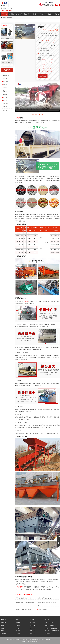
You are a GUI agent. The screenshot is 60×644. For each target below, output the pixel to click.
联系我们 (56, 14)
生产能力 (32, 625)
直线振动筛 (6, 75)
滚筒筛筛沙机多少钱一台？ (45, 598)
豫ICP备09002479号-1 (33, 642)
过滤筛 (5, 94)
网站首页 (4, 14)
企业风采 (32, 634)
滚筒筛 (5, 110)
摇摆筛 (5, 91)
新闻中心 (27, 14)
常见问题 (34, 14)
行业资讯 (18, 631)
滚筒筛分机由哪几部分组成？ (23, 609)
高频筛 (5, 85)
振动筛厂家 (21, 640)
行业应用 (18, 625)
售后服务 (49, 14)
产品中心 (12, 14)
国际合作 (32, 631)
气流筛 (5, 101)
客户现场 (18, 634)
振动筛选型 (19, 14)
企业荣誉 (32, 628)
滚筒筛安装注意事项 (43, 609)
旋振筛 (5, 78)
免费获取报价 (43, 76)
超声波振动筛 (7, 81)
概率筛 (5, 107)
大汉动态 (18, 623)
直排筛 (5, 88)
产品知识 (18, 628)
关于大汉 (41, 14)
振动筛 (2, 18)
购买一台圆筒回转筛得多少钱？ (24, 598)
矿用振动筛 (4, 634)
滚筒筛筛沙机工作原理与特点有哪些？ (26, 602)
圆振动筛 (6, 104)
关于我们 (32, 623)
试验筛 (5, 97)
